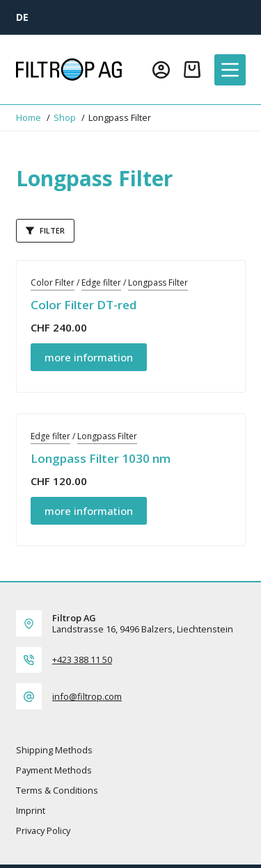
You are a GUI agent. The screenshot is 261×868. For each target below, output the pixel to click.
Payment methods (54, 770)
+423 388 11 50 (82, 660)
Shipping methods (54, 750)
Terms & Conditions (57, 791)
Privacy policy (43, 831)
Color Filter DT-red (84, 305)
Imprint (31, 811)
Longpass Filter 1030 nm (101, 458)
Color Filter (53, 282)
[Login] (161, 70)
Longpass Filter (158, 282)
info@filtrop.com (87, 696)
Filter (45, 230)
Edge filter (101, 282)
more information (89, 357)
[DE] (22, 17)
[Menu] (230, 70)
